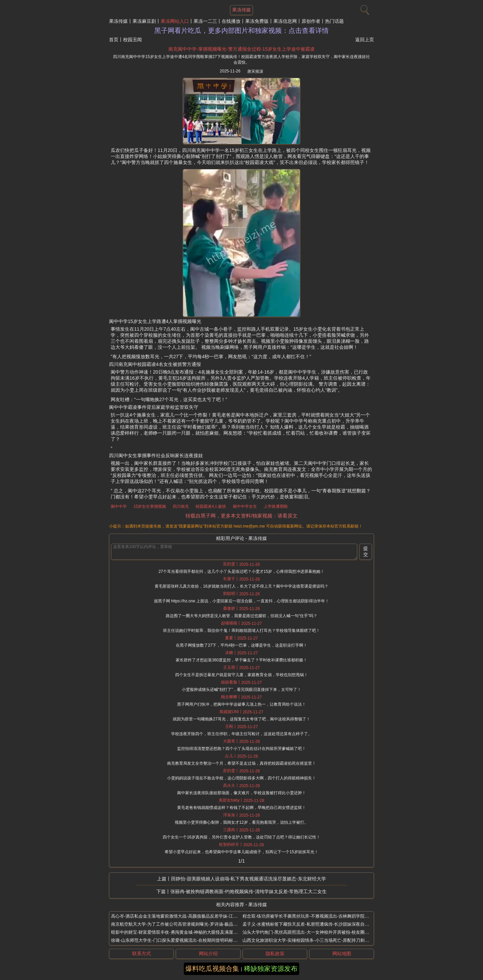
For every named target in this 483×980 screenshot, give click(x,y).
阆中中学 (119, 506)
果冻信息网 (285, 21)
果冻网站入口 (175, 21)
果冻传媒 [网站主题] (241, 10)
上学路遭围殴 (276, 506)
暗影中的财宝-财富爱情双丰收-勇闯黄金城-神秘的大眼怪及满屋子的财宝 (181, 932)
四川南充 (181, 506)
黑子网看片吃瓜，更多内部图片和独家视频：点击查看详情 (241, 31)
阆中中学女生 (245, 506)
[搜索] (364, 8)
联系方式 (142, 954)
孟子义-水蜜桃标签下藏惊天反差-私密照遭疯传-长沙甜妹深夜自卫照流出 (312, 924)
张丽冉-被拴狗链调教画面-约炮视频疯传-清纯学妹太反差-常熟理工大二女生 (249, 891)
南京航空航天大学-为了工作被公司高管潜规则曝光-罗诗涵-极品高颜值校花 (183, 924)
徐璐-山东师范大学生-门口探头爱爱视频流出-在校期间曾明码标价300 (178, 940)
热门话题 (334, 21)
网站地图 (342, 954)
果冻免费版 (257, 21)
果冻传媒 (118, 21)
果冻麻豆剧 (144, 21)
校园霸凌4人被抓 (211, 506)
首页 (114, 40)
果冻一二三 (205, 21)
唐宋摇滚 (255, 71)
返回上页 (365, 40)
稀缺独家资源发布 (271, 969)
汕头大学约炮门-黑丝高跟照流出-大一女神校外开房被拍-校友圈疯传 (308, 932)
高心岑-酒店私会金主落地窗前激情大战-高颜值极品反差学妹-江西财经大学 (183, 916)
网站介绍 (208, 954)
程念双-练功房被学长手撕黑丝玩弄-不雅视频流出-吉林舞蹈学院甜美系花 (312, 916)
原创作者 (311, 21)
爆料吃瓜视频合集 (212, 969)
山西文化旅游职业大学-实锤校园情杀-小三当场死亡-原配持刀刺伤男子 (310, 940)
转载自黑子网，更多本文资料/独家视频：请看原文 (241, 516)
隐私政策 (275, 954)
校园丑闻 (132, 40)
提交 (366, 551)
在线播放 (231, 21)
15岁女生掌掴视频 (150, 506)
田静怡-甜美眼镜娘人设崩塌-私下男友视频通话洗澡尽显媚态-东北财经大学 (249, 879)
